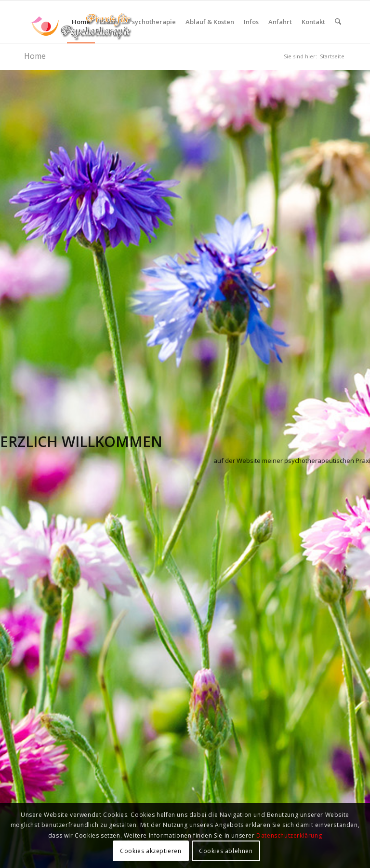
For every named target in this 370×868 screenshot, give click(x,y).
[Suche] (338, 22)
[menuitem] (81, 22)
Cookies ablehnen (226, 851)
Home (35, 56)
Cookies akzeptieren (151, 851)
